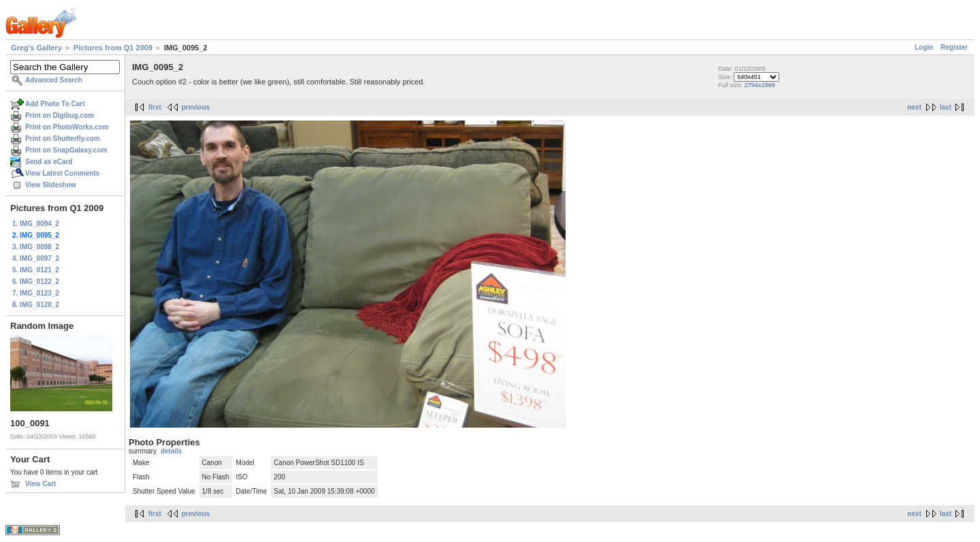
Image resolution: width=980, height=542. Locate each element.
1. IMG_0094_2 (36, 224)
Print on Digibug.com (60, 115)
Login (924, 47)
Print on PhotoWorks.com (67, 127)
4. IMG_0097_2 (36, 258)
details (171, 451)
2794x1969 (760, 85)
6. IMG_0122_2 (36, 282)
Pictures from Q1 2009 (113, 48)
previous (196, 107)
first (155, 107)
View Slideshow (51, 185)
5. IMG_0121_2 (36, 270)
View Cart (40, 484)
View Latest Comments (62, 173)
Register (954, 47)
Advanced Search (54, 80)
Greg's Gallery (36, 48)
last (946, 107)
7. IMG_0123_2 (36, 293)
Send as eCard (49, 162)
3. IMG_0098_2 (36, 247)
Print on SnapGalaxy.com (66, 150)
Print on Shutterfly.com (63, 139)
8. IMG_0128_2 (36, 305)
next (914, 107)
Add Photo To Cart (55, 104)
